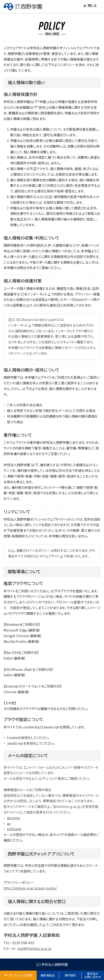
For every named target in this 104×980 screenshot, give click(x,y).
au (9, 823)
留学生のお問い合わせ (93, 975)
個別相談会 (48, 975)
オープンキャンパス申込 (18, 975)
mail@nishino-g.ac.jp (34, 948)
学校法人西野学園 (55, 964)
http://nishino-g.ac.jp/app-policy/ (30, 888)
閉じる (92, 5)
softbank (14, 829)
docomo (13, 818)
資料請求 (70, 975)
